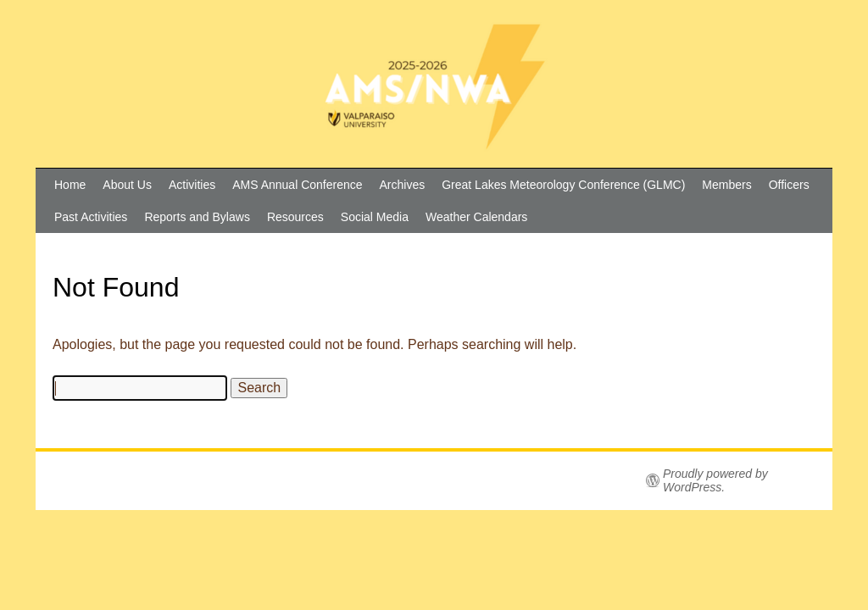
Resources (295, 217)
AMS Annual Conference (297, 185)
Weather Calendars (476, 217)
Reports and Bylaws (197, 217)
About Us (127, 185)
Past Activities (91, 217)
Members (726, 185)
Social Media (375, 217)
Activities (192, 185)
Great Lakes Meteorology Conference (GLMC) (563, 185)
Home (70, 185)
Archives (403, 185)
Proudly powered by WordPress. (715, 480)
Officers (789, 185)
